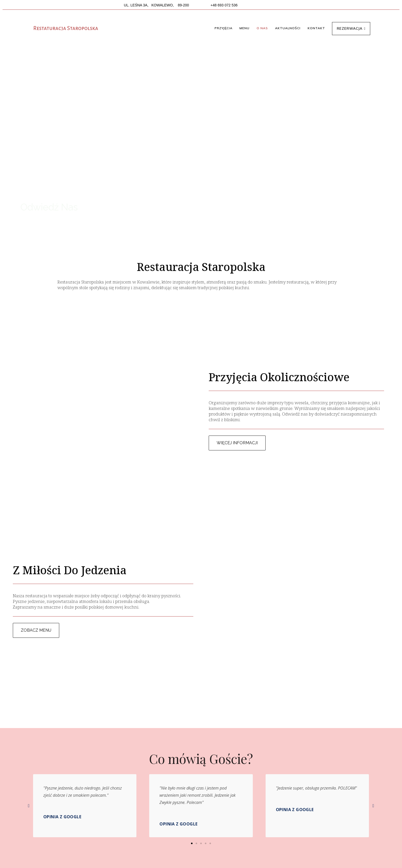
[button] (224, 28)
